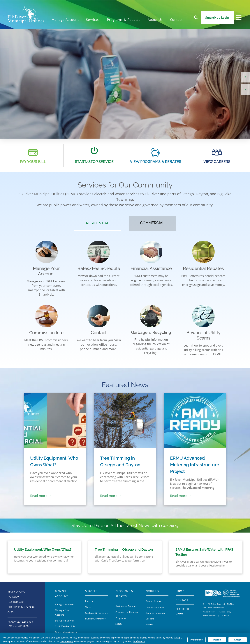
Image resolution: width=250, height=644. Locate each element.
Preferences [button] (139, 642)
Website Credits (209, 615)
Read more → (41, 496)
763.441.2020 (25, 622)
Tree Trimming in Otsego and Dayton (120, 461)
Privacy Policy (208, 612)
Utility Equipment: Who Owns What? (54, 461)
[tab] (98, 223)
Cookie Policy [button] (66, 642)
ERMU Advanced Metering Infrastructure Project (195, 465)
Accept (237, 640)
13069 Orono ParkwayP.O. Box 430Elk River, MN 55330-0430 (21, 602)
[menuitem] (65, 20)
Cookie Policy (225, 612)
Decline (217, 640)
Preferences (197, 640)
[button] (124, 20)
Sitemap (225, 615)
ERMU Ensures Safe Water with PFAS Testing (204, 552)
